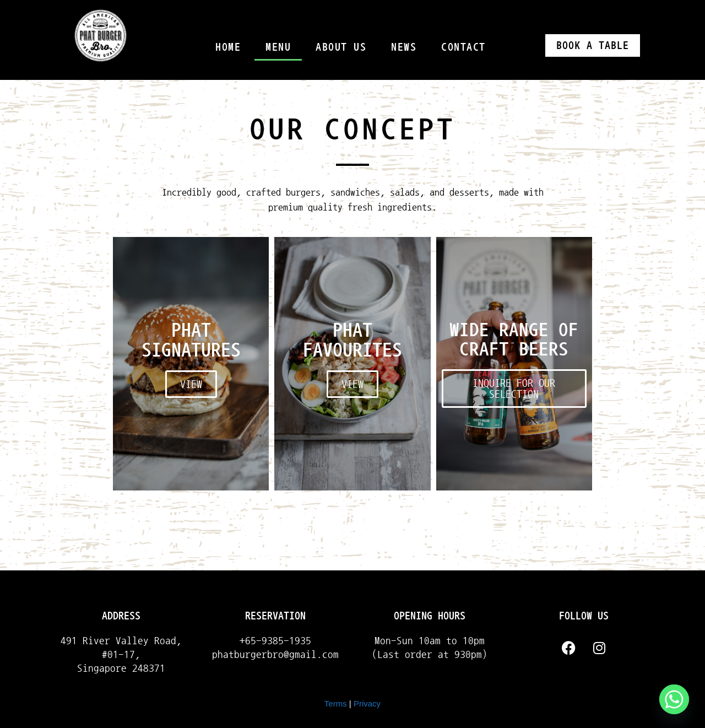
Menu (278, 47)
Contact (463, 47)
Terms (336, 703)
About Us (341, 47)
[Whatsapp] (674, 699)
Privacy (367, 703)
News (404, 47)
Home (228, 47)
